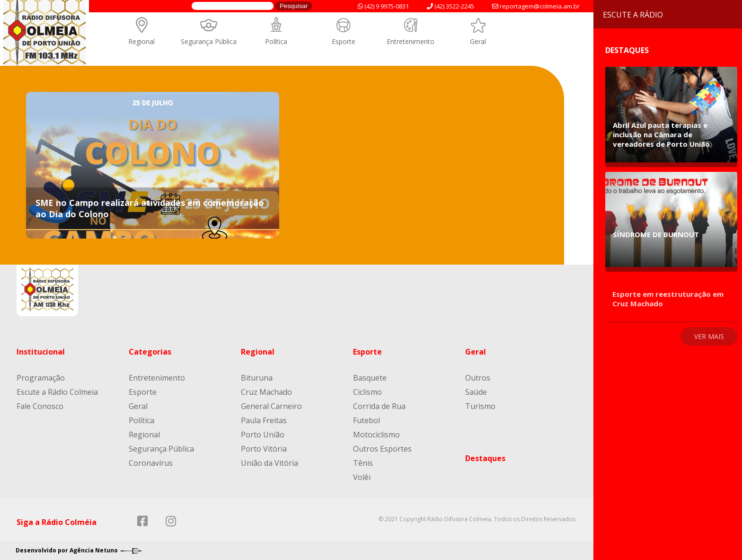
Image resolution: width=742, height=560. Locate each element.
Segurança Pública (209, 41)
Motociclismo (376, 435)
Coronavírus (151, 463)
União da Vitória (269, 463)
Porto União (263, 435)
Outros (478, 378)
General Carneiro (271, 406)
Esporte (344, 41)
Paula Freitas (264, 420)
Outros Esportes (382, 449)
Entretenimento (411, 41)
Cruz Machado (266, 392)
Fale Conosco (40, 406)
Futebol (367, 420)
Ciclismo (367, 392)
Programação (41, 378)
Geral (478, 41)
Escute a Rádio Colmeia (57, 392)
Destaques (485, 458)
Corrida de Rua (379, 406)
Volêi (362, 477)
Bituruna (257, 378)
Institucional (41, 352)
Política (276, 41)
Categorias (150, 352)
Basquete (370, 378)
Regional (141, 41)
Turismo (480, 406)
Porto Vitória (264, 449)
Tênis (363, 463)
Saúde (476, 392)
